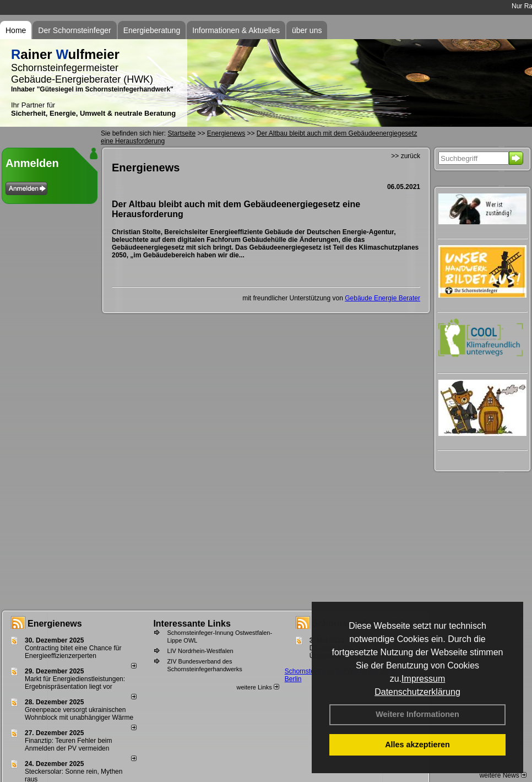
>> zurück (406, 156)
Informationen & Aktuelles (236, 30)
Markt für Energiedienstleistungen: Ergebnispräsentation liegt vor (75, 683)
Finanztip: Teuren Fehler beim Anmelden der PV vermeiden (69, 745)
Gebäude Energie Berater (382, 298)
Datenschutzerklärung (417, 692)
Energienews (55, 624)
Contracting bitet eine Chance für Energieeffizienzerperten (73, 652)
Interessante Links (192, 624)
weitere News (503, 775)
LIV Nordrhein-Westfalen (200, 651)
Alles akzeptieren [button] (417, 745)
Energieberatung (152, 30)
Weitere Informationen (417, 714)
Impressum (423, 679)
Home (16, 30)
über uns (307, 30)
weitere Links (257, 687)
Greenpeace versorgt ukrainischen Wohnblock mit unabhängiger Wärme (79, 714)
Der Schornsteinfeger (74, 30)
